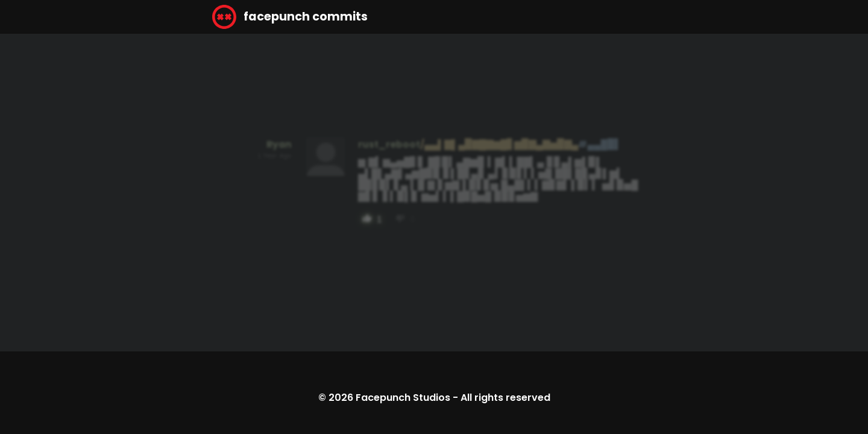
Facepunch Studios (403, 398)
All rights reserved (505, 398)
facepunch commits (290, 17)
